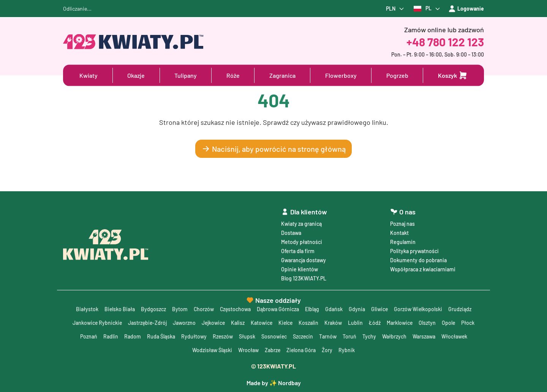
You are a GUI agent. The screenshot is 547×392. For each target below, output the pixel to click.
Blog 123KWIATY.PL (304, 278)
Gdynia (357, 309)
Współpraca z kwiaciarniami (423, 269)
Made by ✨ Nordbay (274, 383)
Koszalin (310, 323)
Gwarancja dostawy (304, 260)
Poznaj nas (402, 224)
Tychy (370, 336)
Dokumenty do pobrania (418, 260)
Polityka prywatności (414, 251)
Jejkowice (213, 323)
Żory (327, 350)
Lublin (357, 323)
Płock (470, 323)
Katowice (262, 323)
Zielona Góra (301, 350)
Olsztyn (429, 323)
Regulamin (403, 242)
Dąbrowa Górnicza (278, 309)
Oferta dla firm (298, 251)
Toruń (350, 336)
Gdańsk (334, 309)
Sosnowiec (274, 336)
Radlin (110, 336)
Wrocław (248, 350)
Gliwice (380, 309)
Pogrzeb (397, 75)
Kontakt (399, 233)
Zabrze (272, 350)
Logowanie (466, 9)
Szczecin (303, 336)
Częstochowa (235, 309)
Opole (451, 323)
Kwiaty (89, 75)
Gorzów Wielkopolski (419, 309)
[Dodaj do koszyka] (453, 76)
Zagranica (282, 75)
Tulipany (186, 75)
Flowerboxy (341, 75)
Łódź (376, 323)
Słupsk (247, 336)
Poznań (88, 336)
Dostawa (291, 233)
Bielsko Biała (119, 309)
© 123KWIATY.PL (273, 366)
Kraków (335, 323)
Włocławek (455, 336)
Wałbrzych (395, 336)
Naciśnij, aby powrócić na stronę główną (273, 149)
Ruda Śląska (160, 336)
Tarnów (328, 336)
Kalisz (238, 323)
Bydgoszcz (153, 309)
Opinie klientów (300, 269)
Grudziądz (461, 309)
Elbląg (312, 309)
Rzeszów (222, 336)
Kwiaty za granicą (301, 224)
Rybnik (347, 350)
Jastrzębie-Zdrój (147, 323)
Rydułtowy (193, 336)
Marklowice (401, 323)
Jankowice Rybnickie (96, 323)
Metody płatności (302, 242)
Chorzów (203, 309)
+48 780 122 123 (445, 42)
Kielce (287, 323)
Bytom (179, 309)
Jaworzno (184, 323)
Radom (132, 336)
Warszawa (424, 336)
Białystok (86, 309)
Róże (233, 75)
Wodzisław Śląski (212, 350)
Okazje (136, 75)
